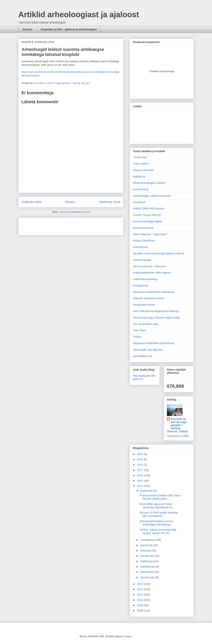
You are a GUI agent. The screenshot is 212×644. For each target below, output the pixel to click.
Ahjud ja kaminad (143, 170)
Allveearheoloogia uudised (149, 183)
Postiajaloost (140, 286)
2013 (140, 584)
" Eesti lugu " (140, 157)
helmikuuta (147, 572)
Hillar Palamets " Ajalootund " (150, 234)
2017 (140, 470)
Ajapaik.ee (139, 176)
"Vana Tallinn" (141, 164)
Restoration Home (144, 305)
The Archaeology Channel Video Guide (156, 318)
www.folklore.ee (142, 356)
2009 (140, 605)
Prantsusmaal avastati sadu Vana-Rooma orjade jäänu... (160, 497)
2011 (140, 595)
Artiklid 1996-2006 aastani (149, 208)
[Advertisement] (44, 225)
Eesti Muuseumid (143, 228)
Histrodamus (140, 247)
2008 (140, 611)
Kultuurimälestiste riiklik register (152, 273)
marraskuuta (148, 540)
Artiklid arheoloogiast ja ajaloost (79, 14)
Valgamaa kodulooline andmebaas (154, 343)
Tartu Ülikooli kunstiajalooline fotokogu (156, 311)
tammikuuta (148, 577)
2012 (140, 589)
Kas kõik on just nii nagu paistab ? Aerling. (57, 83)
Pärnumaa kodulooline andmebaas (154, 292)
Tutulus (137, 337)
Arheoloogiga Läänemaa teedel (152, 196)
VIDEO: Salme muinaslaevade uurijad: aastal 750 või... (158, 531)
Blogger (128, 636)
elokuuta (146, 551)
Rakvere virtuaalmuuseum (149, 298)
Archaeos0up (141, 189)
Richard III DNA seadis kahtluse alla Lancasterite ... (159, 514)
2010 (140, 600)
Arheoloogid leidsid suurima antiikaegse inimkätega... (156, 523)
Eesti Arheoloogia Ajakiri (147, 221)
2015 (140, 481)
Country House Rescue (147, 215)
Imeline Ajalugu (142, 260)
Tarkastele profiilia (178, 436)
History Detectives (144, 241)
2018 (140, 465)
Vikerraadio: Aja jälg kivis (148, 350)
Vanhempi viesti (110, 202)
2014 (140, 486)
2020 (140, 454)
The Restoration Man (146, 324)
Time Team (139, 330)
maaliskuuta (148, 567)
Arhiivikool (139, 202)
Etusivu (28, 29)
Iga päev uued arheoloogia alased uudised (159, 253)
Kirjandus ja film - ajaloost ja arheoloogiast (69, 29)
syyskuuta (147, 545)
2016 (140, 475)
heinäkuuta (147, 556)
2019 (140, 459)
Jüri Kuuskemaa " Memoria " (150, 266)
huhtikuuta (147, 561)
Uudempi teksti (32, 202)
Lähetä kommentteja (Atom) (74, 212)
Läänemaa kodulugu (145, 279)
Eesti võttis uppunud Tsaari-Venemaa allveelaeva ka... (157, 506)
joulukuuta (147, 491)
